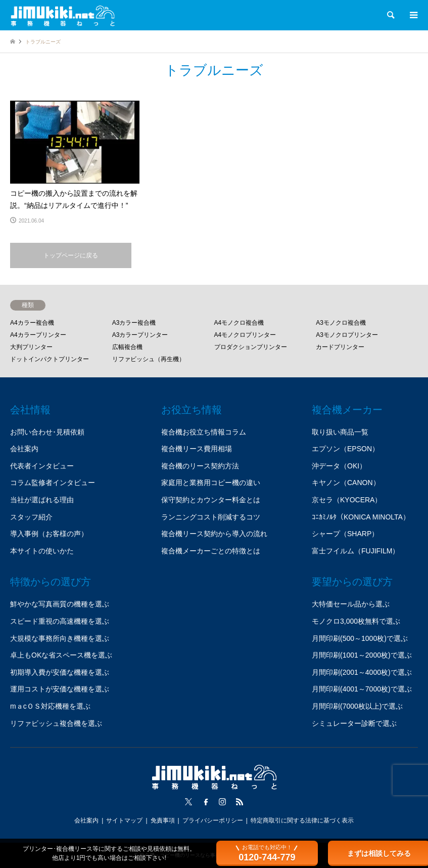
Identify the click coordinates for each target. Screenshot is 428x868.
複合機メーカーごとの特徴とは (211, 551)
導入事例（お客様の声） (49, 534)
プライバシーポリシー (213, 820)
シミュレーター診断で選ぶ (354, 723)
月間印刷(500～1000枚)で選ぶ (360, 638)
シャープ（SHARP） (345, 534)
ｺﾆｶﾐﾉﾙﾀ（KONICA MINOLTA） (361, 517)
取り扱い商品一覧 (340, 432)
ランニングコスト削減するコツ (211, 517)
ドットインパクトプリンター (50, 359)
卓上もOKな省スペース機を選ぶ (61, 655)
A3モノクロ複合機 (341, 323)
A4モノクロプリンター (245, 335)
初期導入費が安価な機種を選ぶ (60, 672)
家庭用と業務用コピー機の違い (211, 483)
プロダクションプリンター (251, 347)
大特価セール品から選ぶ (351, 604)
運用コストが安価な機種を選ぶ (60, 689)
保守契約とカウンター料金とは (211, 500)
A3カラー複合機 (134, 323)
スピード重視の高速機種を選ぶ (60, 621)
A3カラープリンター (140, 335)
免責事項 (163, 820)
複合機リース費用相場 (197, 449)
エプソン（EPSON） (345, 449)
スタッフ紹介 (31, 517)
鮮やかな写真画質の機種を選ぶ (60, 604)
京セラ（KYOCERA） (347, 500)
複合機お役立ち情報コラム (204, 432)
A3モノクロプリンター (347, 335)
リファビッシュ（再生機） (149, 359)
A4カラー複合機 (32, 323)
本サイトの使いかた (42, 551)
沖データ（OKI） (339, 466)
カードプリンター (340, 347)
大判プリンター (31, 347)
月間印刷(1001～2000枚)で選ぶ (362, 655)
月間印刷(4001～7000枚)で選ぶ (362, 689)
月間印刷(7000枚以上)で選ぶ (357, 706)
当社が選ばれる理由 (42, 500)
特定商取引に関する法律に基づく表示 (302, 820)
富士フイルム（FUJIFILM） (355, 551)
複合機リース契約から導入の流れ (214, 534)
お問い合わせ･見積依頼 (47, 432)
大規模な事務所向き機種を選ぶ (60, 638)
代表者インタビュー (42, 466)
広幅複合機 (127, 347)
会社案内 (24, 449)
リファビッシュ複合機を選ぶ (56, 723)
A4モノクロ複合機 (239, 323)
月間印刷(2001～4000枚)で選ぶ (362, 672)
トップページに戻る (71, 255)
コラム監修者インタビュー (53, 483)
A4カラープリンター (38, 335)
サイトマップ (124, 820)
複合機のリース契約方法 (200, 466)
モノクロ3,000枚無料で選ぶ (356, 621)
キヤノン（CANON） (346, 483)
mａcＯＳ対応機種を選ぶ (50, 706)
